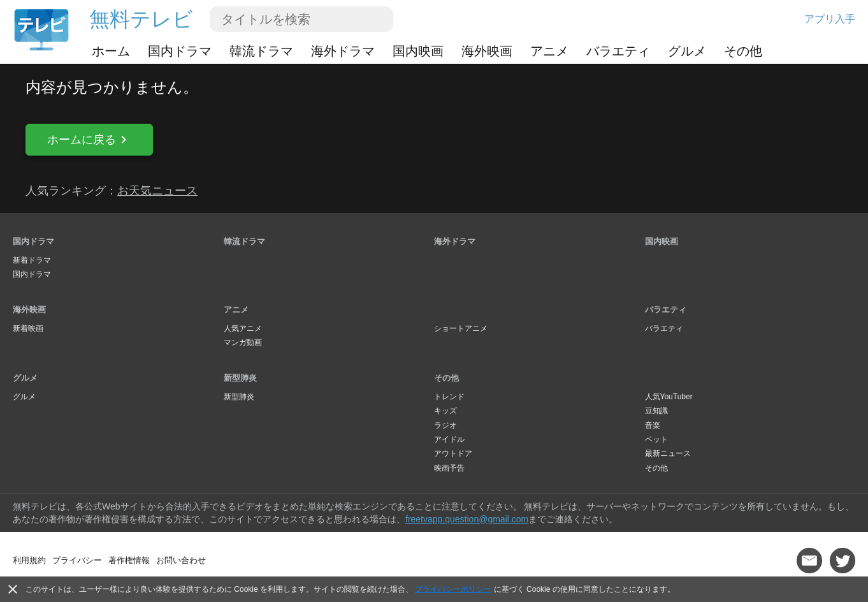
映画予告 (449, 468)
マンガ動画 (243, 342)
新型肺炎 (240, 378)
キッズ (445, 411)
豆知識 (656, 411)
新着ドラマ (32, 260)
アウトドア (453, 453)
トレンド (449, 397)
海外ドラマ (343, 51)
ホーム (111, 51)
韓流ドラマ (261, 51)
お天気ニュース (157, 191)
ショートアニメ (461, 328)
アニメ (549, 51)
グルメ (687, 51)
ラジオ (445, 425)
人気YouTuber (669, 397)
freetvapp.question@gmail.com (467, 519)
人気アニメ (243, 328)
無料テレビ (141, 19)
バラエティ (618, 51)
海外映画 (487, 51)
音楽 (653, 425)
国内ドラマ (180, 51)
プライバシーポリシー (453, 589)
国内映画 (418, 51)
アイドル (449, 439)
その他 (743, 51)
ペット (656, 439)
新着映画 (28, 328)
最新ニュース (668, 453)
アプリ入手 (830, 19)
